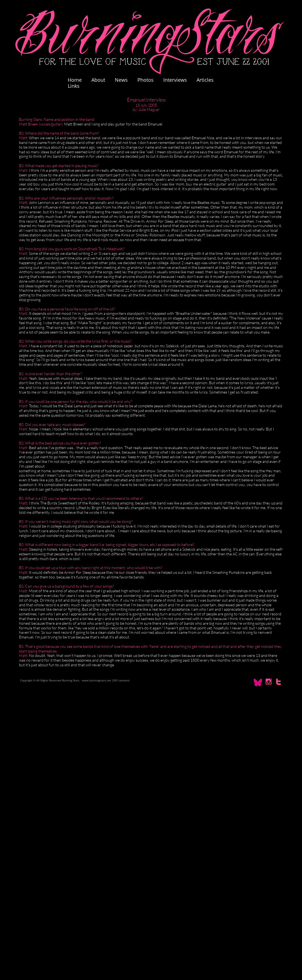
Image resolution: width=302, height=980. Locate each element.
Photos (148, 80)
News (121, 80)
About (98, 80)
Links (74, 86)
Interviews (175, 80)
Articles (205, 80)
